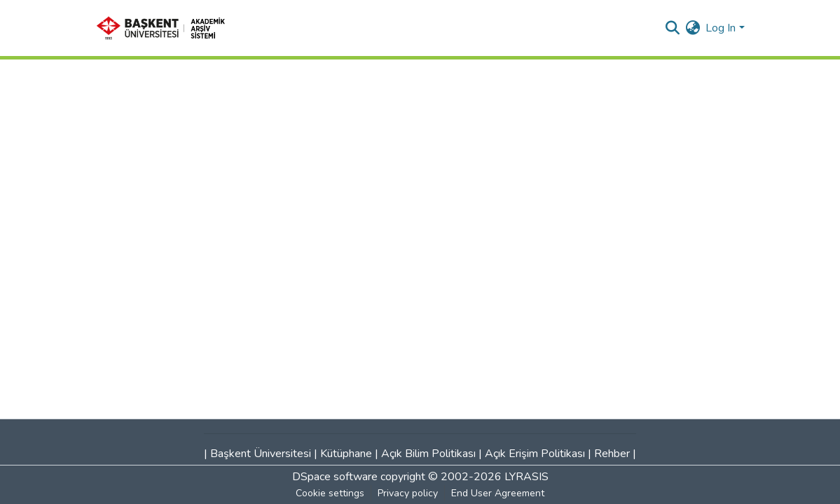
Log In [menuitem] (721, 28)
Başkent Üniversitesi (261, 454)
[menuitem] (693, 28)
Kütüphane (346, 454)
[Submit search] (672, 28)
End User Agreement (498, 493)
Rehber (612, 454)
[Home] (165, 28)
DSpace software (335, 477)
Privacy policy (408, 493)
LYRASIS (526, 477)
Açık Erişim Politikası (535, 454)
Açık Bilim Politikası (428, 454)
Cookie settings (330, 493)
